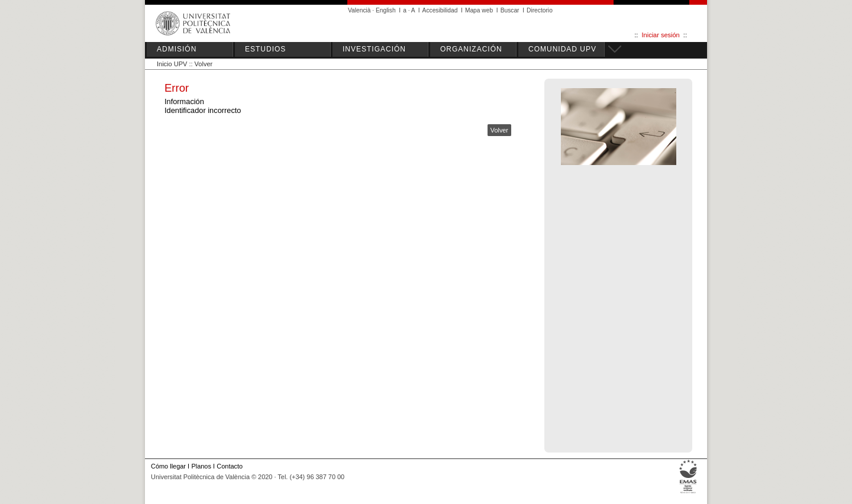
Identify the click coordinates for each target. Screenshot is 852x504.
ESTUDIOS (265, 49)
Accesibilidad (440, 10)
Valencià (359, 10)
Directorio (540, 10)
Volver (204, 64)
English (386, 10)
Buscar (510, 10)
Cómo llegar (168, 466)
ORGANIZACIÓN (471, 49)
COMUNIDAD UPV (562, 49)
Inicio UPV (172, 64)
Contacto (230, 466)
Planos (201, 466)
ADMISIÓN (177, 49)
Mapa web (479, 10)
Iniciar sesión (661, 35)
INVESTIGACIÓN (374, 49)
